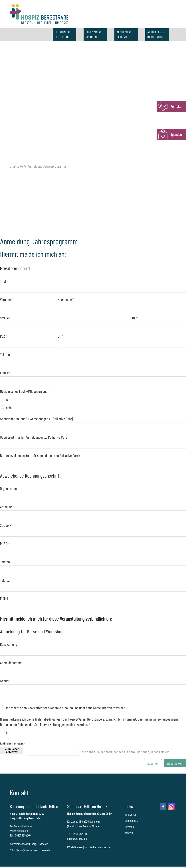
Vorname (7, 299)
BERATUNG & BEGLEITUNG (62, 34)
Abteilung (6, 507)
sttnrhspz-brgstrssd (90, 847)
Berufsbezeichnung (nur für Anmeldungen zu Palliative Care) (40, 455)
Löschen (153, 763)
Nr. (135, 318)
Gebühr (5, 681)
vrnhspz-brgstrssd (31, 844)
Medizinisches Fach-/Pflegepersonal (25, 391)
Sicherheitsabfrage (13, 744)
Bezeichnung (9, 644)
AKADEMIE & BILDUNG (124, 34)
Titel (3, 281)
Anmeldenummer (11, 663)
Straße (5, 318)
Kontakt (129, 833)
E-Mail (5, 373)
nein (9, 408)
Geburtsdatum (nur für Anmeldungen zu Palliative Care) (36, 419)
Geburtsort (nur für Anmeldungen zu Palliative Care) (34, 437)
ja (7, 399)
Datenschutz (132, 820)
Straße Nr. (7, 525)
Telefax (5, 580)
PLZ (3, 336)
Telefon (5, 354)
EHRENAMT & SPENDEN (93, 34)
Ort (60, 336)
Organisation (8, 488)
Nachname (66, 299)
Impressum (131, 814)
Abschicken (175, 763)
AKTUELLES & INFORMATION (155, 34)
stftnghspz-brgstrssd (32, 850)
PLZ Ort (5, 543)
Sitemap (129, 827)
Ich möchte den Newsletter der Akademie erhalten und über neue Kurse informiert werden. (66, 708)
